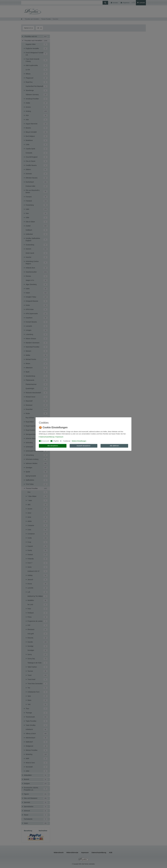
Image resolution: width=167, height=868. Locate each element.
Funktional (67, 441)
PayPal (56, 441)
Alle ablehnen (114, 446)
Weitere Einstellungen (79, 441)
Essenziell (46, 441)
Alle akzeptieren (53, 446)
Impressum (59, 437)
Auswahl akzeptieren (83, 446)
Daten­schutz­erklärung (47, 437)
